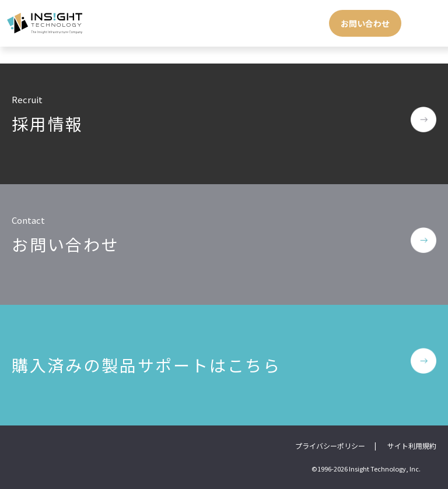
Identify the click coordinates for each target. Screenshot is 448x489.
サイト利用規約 (412, 446)
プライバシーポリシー (330, 446)
